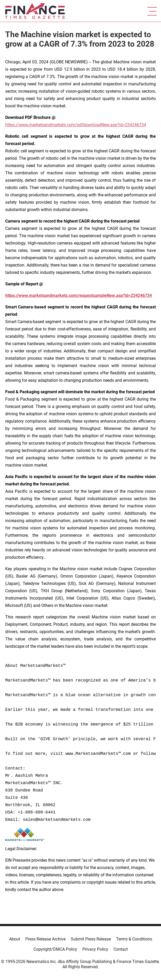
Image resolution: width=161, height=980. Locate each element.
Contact (121, 949)
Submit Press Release (91, 939)
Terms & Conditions (134, 939)
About (15, 939)
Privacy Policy (95, 949)
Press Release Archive (45, 939)
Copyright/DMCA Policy (55, 949)
